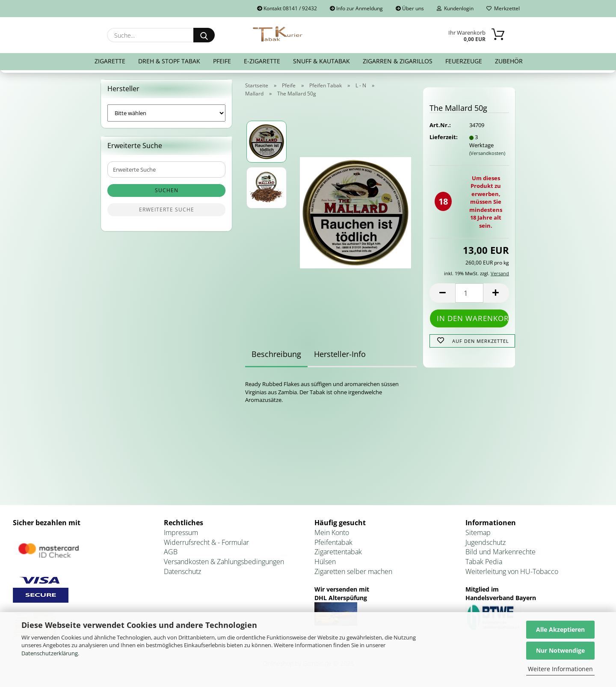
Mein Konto (332, 532)
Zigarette (110, 61)
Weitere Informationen (560, 669)
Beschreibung (276, 354)
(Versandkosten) (487, 153)
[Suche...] (204, 35)
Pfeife (222, 61)
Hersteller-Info (340, 354)
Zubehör (509, 61)
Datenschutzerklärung (50, 653)
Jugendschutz (486, 542)
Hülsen (325, 562)
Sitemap (478, 532)
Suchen (167, 190)
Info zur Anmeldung (356, 8)
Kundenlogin (455, 8)
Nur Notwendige (560, 650)
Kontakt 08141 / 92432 (287, 8)
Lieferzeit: (443, 137)
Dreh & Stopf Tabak (169, 61)
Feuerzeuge (464, 61)
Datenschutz (182, 571)
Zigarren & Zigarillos (398, 61)
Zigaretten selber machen (353, 571)
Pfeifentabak (333, 542)
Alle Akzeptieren (560, 629)
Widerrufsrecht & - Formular (206, 542)
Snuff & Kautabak (321, 61)
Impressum (181, 532)
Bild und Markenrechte (500, 552)
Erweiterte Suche (167, 210)
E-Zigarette (262, 61)
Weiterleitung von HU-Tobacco (512, 571)
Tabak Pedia (484, 562)
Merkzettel (503, 8)
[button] (442, 293)
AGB (171, 552)
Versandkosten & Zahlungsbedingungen (224, 562)
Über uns (410, 8)
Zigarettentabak (338, 552)
